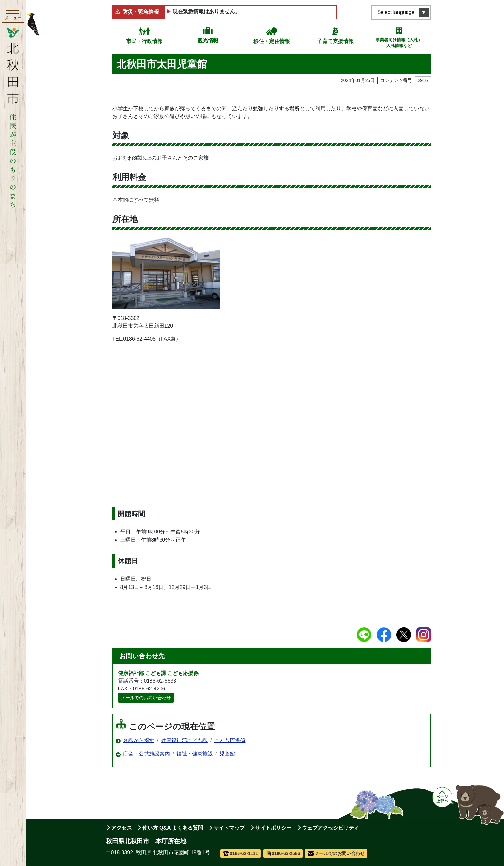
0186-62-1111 (241, 853)
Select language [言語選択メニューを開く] (396, 12)
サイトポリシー (273, 828)
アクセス (122, 828)
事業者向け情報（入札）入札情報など (399, 43)
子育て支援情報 (335, 41)
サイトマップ (229, 828)
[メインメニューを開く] (13, 13)
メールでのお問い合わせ (146, 698)
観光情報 (208, 40)
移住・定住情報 (272, 41)
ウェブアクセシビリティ (330, 828)
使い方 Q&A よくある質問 (173, 828)
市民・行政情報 (144, 41)
